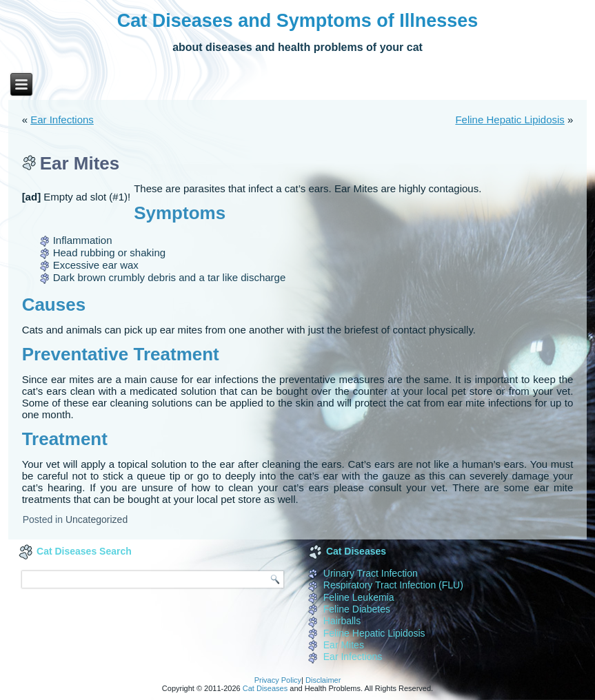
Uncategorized (97, 519)
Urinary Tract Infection (371, 573)
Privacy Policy (278, 680)
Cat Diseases (265, 688)
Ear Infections (62, 120)
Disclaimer (323, 680)
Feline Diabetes (357, 609)
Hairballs (342, 621)
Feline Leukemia (359, 597)
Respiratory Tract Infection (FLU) (393, 585)
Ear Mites (344, 645)
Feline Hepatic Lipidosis (510, 120)
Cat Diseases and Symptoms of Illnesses (298, 21)
